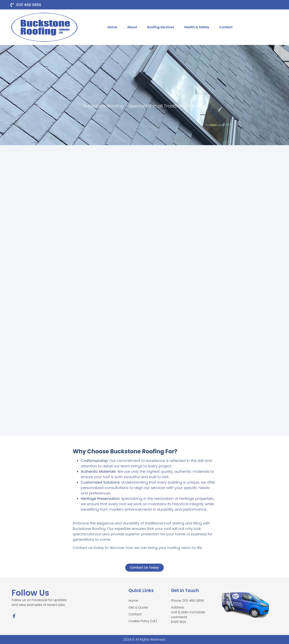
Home (112, 27)
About (132, 27)
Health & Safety (197, 27)
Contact (226, 27)
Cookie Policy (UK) (143, 621)
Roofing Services (161, 27)
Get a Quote (138, 607)
